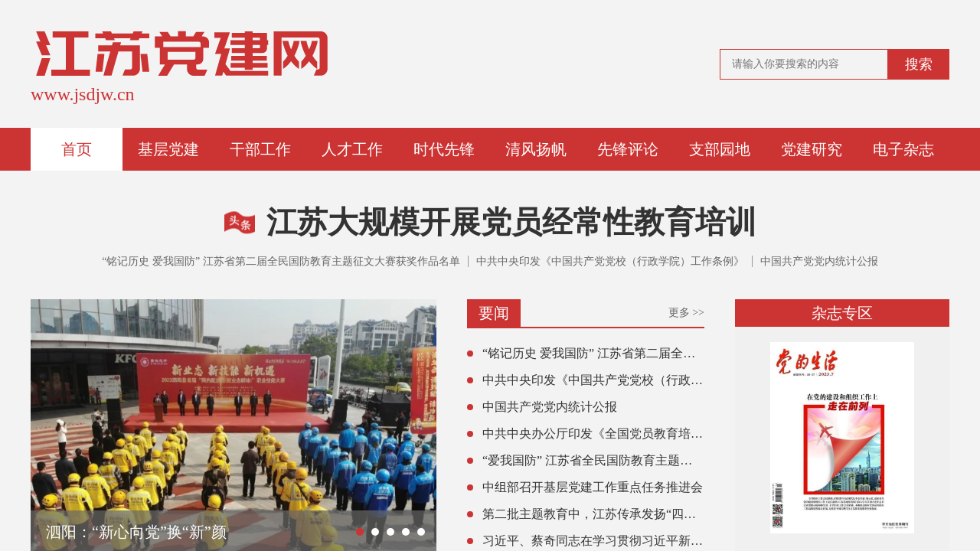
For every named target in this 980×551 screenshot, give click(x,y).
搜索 (919, 64)
